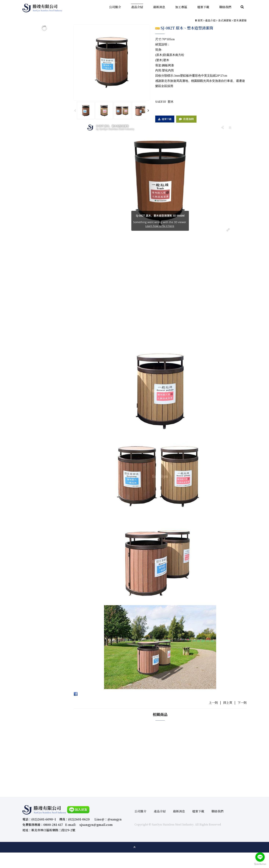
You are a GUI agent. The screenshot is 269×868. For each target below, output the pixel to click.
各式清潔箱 (225, 20)
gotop (134, 847)
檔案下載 (167, 119)
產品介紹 (210, 20)
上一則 (213, 703)
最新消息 (179, 811)
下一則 (242, 703)
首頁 (200, 20)
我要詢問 (188, 119)
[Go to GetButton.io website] (260, 864)
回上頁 (228, 703)
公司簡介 (140, 811)
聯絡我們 (217, 811)
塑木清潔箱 (240, 20)
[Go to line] (260, 857)
